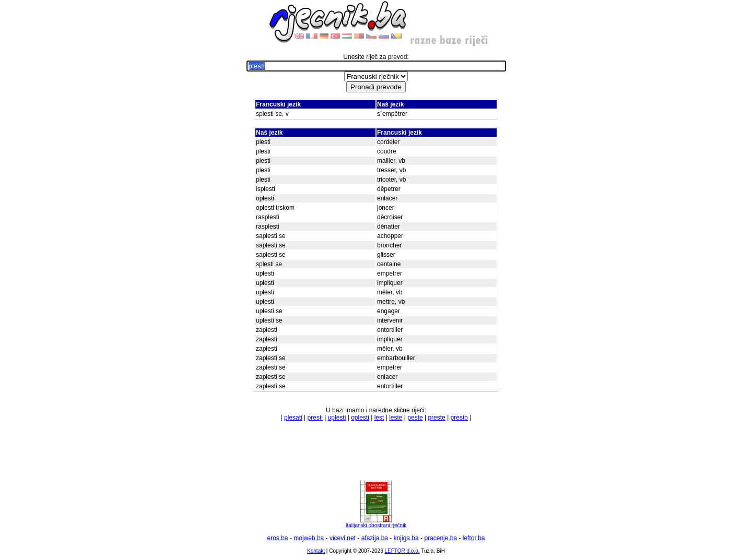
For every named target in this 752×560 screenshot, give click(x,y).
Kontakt (316, 551)
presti (315, 418)
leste (396, 418)
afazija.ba (375, 538)
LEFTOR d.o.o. (402, 551)
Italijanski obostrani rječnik (376, 523)
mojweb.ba (309, 538)
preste (436, 418)
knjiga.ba (406, 538)
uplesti (337, 418)
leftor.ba (474, 538)
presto (459, 418)
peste (415, 418)
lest (379, 418)
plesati (293, 418)
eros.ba (278, 538)
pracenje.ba (440, 538)
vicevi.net (343, 538)
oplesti (360, 418)
